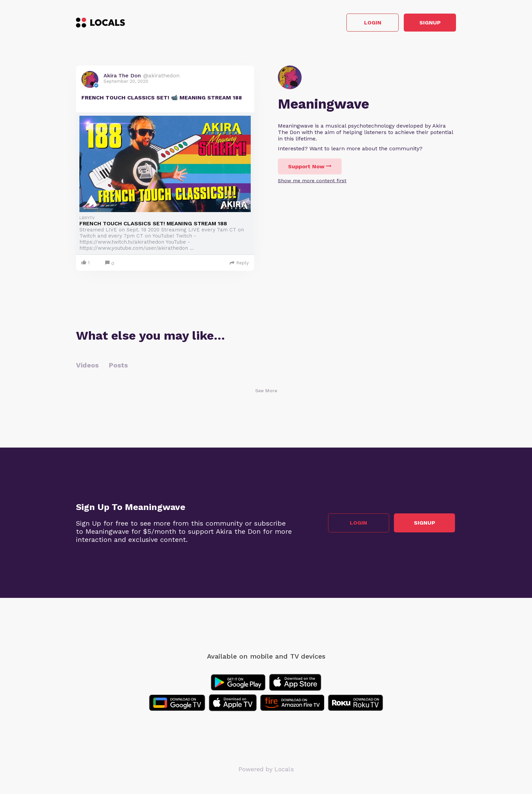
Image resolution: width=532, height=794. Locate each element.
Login (359, 23)
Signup (426, 23)
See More (266, 392)
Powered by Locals (266, 770)
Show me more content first (312, 182)
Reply (239, 264)
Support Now (310, 167)
